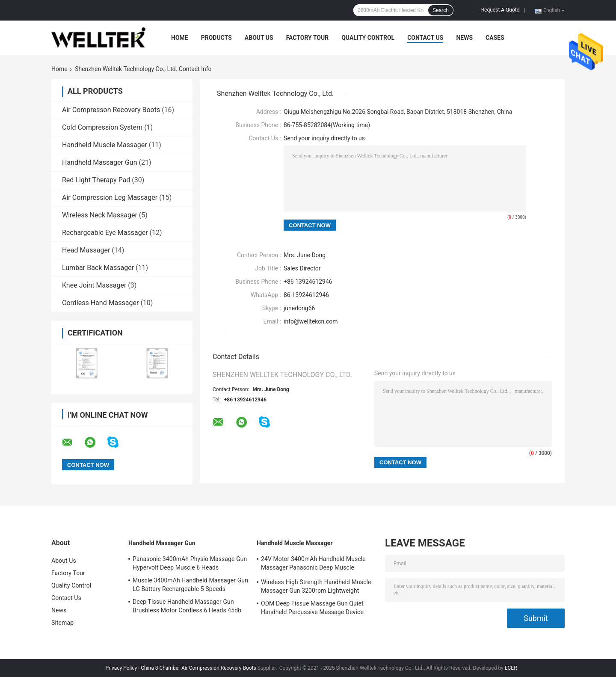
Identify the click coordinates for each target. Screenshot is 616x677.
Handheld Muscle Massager (105, 145)
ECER (511, 668)
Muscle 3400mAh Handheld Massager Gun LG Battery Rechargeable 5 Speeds (190, 585)
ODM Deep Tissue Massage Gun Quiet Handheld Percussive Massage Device (312, 608)
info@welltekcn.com (311, 321)
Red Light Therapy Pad (96, 180)
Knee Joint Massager (94, 285)
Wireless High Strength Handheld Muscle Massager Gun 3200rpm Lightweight (316, 586)
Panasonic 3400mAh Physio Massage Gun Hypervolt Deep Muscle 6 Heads (190, 563)
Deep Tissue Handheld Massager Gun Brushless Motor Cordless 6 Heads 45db (187, 606)
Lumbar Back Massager (98, 268)
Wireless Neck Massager (100, 215)
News (464, 38)
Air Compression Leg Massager (110, 197)
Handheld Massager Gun (99, 162)
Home (180, 38)
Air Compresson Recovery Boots (111, 110)
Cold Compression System (102, 127)
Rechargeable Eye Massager (105, 233)
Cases (495, 38)
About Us (259, 38)
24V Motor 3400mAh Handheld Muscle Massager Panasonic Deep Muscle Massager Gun (313, 564)
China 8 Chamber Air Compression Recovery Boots (198, 668)
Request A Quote (500, 10)
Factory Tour (308, 38)
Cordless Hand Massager (100, 303)
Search (441, 10)
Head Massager (86, 250)
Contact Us (425, 38)
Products (216, 38)
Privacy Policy (121, 668)
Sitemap (62, 623)
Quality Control (368, 38)
